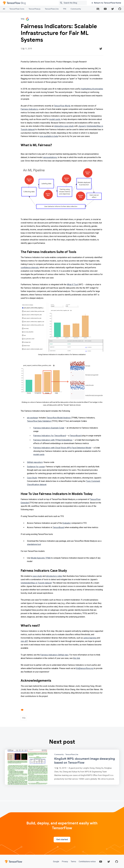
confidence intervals (30, 268)
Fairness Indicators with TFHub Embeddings (53, 440)
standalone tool (34, 544)
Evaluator (67, 523)
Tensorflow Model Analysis (59, 418)
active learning (90, 638)
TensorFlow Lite (52, 9)
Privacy (65, 862)
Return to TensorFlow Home (106, 3)
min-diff (24, 641)
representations (50, 157)
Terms (73, 862)
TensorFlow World (62, 106)
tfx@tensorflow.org (85, 668)
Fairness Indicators (29, 109)
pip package (32, 418)
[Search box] (76, 3)
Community (76, 9)
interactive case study (64, 126)
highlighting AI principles (92, 89)
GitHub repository (35, 462)
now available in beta (49, 136)
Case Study (32, 478)
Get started (62, 840)
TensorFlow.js (35, 9)
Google (56, 862)
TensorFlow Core (17, 9)
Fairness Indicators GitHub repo (54, 655)
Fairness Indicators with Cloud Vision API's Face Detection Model (62, 448)
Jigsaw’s (82, 126)
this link (77, 658)
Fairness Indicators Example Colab (49, 428)
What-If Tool (72, 285)
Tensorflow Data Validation (39, 421)
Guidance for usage (36, 467)
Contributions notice (87, 862)
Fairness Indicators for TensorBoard (50, 436)
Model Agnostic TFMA (41, 558)
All (4, 9)
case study (37, 576)
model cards (55, 119)
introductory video (54, 576)
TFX (65, 9)
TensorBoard (76, 436)
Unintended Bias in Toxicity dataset (36, 583)
